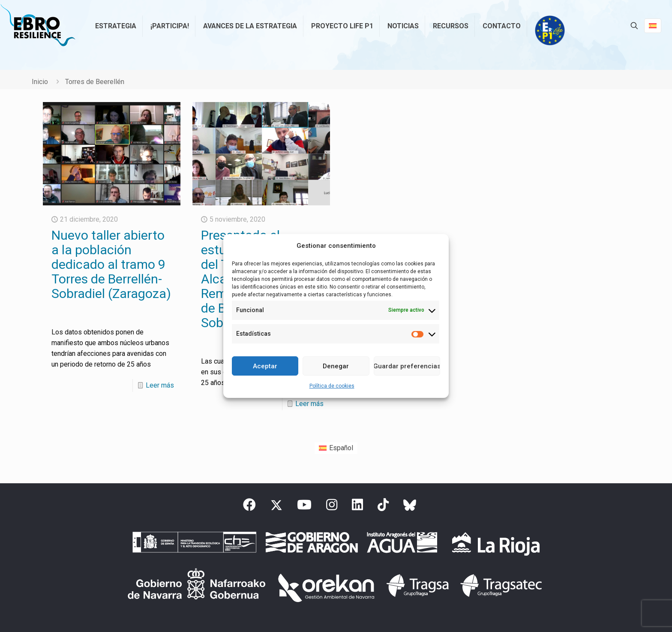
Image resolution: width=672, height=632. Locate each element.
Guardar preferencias (407, 366)
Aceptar (265, 366)
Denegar (336, 366)
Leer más (160, 385)
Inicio (40, 82)
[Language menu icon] (653, 26)
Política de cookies (332, 386)
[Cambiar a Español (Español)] (336, 448)
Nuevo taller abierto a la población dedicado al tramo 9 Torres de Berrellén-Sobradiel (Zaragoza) (111, 264)
